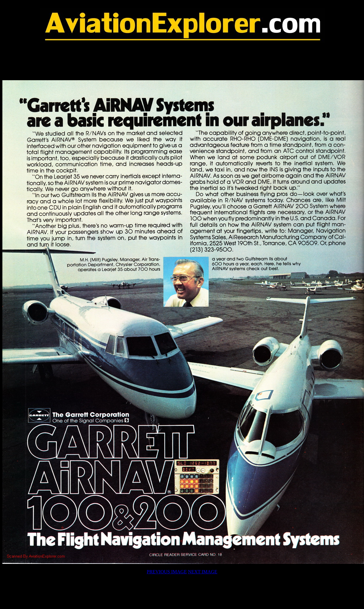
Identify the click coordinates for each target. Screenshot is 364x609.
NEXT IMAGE (203, 572)
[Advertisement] (182, 61)
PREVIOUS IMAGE (167, 572)
